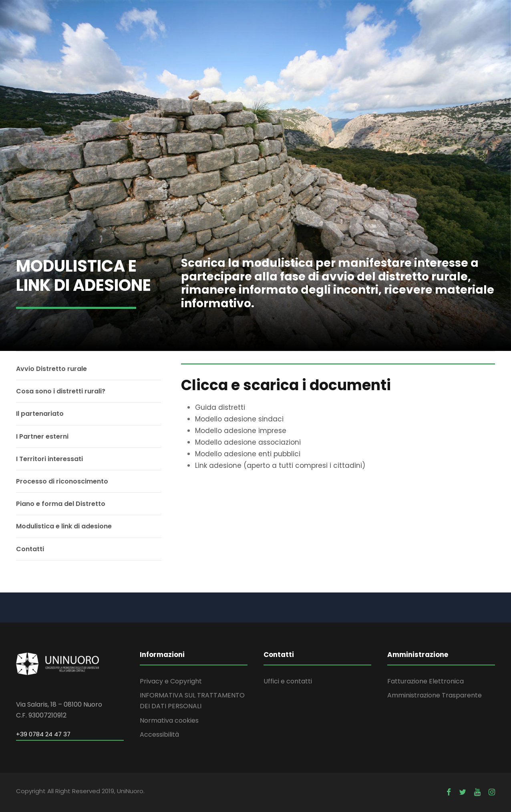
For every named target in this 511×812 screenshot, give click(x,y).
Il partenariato (40, 414)
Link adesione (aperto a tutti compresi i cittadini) (280, 465)
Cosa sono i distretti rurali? (61, 391)
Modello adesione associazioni (248, 442)
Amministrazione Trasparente (435, 695)
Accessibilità (159, 734)
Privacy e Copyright (171, 681)
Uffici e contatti (288, 681)
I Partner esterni (42, 436)
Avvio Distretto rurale (51, 369)
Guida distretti (220, 407)
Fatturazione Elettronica (425, 681)
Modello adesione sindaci (239, 419)
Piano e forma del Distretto (61, 504)
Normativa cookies (169, 720)
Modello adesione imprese (241, 431)
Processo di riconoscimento (62, 481)
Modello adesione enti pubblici (248, 454)
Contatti (30, 549)
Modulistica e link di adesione (64, 526)
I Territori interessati (49, 459)
